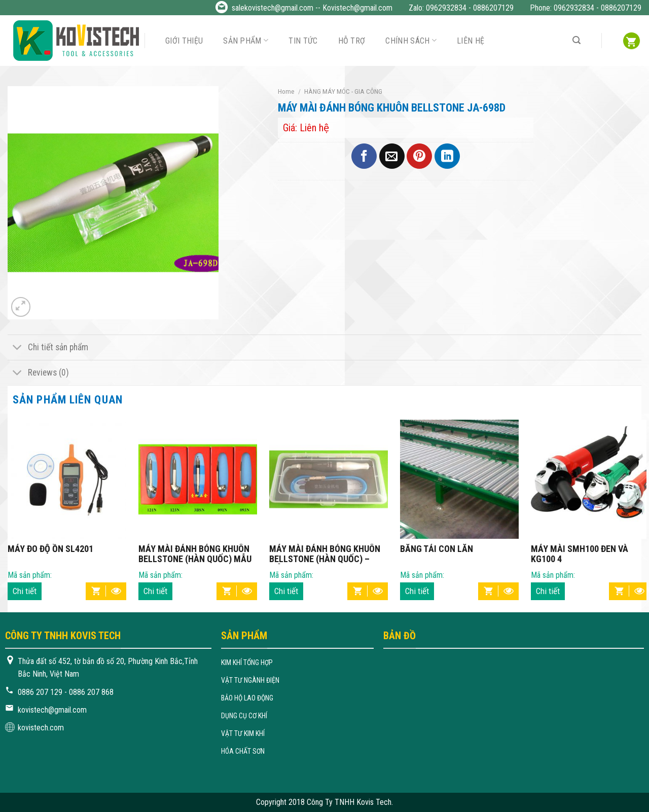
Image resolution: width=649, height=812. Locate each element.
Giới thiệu (184, 41)
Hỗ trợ (352, 41)
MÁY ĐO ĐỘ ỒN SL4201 (50, 549)
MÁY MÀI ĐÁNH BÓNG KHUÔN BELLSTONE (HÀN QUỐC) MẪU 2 (195, 554)
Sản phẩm (246, 40)
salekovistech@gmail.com (273, 8)
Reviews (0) (38, 374)
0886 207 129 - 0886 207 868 (66, 692)
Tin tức (303, 41)
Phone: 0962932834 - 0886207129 (586, 8)
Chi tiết (25, 591)
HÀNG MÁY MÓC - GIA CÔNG (343, 91)
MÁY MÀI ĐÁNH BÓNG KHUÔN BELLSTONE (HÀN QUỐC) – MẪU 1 (325, 554)
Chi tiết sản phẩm (48, 348)
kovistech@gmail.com (52, 710)
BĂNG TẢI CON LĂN (437, 549)
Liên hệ (471, 41)
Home (286, 91)
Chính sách (411, 40)
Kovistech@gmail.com (357, 8)
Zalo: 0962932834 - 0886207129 (461, 8)
